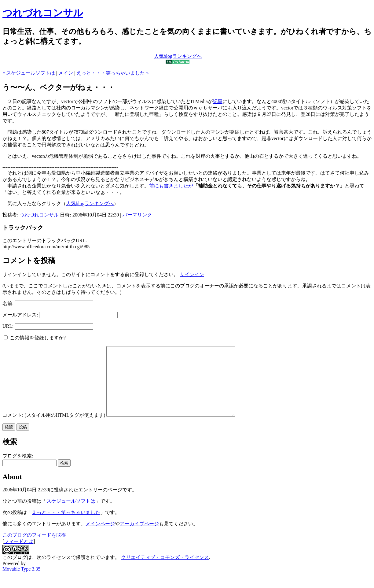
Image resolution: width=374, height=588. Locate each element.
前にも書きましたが (171, 186)
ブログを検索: (18, 470)
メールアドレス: (20, 315)
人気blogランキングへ (90, 203)
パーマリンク (137, 215)
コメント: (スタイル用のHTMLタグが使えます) (54, 429)
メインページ (100, 537)
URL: (8, 326)
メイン (66, 73)
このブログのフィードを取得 (34, 549)
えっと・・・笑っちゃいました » (112, 73)
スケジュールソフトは (71, 515)
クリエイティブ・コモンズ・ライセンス (165, 571)
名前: (8, 303)
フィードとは (19, 555)
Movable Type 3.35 (21, 583)
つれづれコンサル (43, 13)
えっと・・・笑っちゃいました (66, 526)
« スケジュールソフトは (29, 73)
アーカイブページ (139, 537)
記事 (218, 101)
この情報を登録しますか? (35, 338)
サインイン (192, 274)
